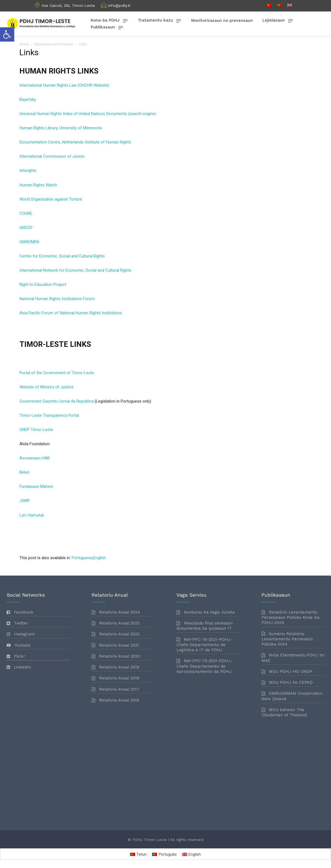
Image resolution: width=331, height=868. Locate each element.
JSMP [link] (25, 501)
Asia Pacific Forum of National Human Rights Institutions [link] (71, 313)
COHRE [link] (26, 213)
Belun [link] (24, 472)
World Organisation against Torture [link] (51, 199)
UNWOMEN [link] (29, 242)
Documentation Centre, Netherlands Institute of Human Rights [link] (75, 142)
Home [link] (24, 44)
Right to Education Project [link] (43, 285)
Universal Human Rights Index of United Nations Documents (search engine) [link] (88, 114)
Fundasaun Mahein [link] (36, 486)
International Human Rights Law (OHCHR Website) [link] (64, 85)
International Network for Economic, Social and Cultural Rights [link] (75, 270)
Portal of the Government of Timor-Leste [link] (57, 373)
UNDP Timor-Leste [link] (36, 430)
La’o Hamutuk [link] (32, 515)
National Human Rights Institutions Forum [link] (57, 299)
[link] (7, 34)
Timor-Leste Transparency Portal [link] (49, 415)
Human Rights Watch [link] (38, 185)
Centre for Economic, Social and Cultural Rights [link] (62, 256)
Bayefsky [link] (28, 99)
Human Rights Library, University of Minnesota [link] (61, 128)
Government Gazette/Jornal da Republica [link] (56, 401)
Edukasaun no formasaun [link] (54, 44)
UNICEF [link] (26, 228)
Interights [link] (28, 171)
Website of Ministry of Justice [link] (47, 387)
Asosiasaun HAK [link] (35, 458)
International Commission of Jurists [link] (52, 156)
